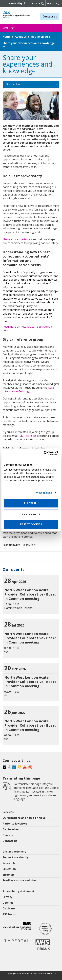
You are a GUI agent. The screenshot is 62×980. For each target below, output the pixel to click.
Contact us (50, 16)
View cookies (44, 493)
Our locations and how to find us (24, 818)
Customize (31, 514)
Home (7, 37)
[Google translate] (37, 3)
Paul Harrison (27, 436)
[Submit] (57, 3)
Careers (8, 835)
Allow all (31, 503)
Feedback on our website (19, 880)
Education (9, 869)
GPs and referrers (14, 852)
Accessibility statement (19, 891)
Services (8, 812)
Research (9, 863)
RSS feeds (9, 914)
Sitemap (8, 875)
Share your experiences (17, 239)
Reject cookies (31, 524)
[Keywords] (51, 3)
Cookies (8, 903)
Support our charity (16, 857)
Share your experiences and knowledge (29, 45)
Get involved (39, 37)
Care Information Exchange (28, 390)
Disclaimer (10, 908)
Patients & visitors (15, 824)
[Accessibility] (17, 3)
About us (21, 37)
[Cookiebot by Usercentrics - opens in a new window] (44, 453)
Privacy (7, 897)
